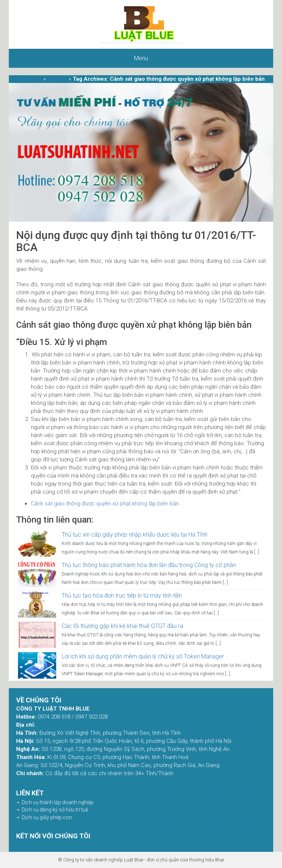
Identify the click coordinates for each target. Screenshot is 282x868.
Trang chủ (30, 79)
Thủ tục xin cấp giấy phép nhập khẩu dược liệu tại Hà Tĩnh (135, 535)
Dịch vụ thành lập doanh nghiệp (58, 802)
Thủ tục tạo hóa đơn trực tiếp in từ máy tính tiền (122, 595)
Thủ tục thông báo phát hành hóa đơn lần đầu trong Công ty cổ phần (149, 565)
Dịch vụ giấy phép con (47, 817)
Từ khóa (57, 79)
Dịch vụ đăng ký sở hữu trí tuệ (55, 810)
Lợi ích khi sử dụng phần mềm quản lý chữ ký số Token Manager (143, 656)
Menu (141, 58)
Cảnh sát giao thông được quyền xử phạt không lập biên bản (105, 504)
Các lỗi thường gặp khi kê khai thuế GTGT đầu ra (122, 626)
